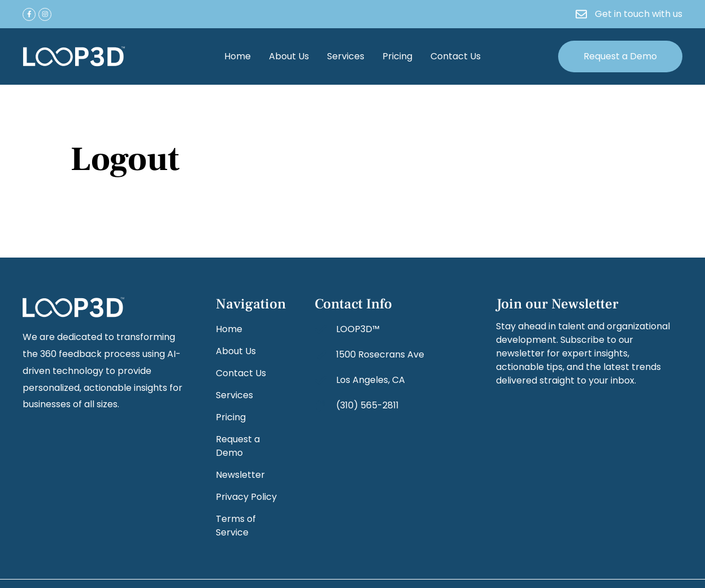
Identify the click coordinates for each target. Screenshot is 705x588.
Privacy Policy (246, 497)
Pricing (397, 56)
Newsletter (240, 475)
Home (238, 56)
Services (346, 56)
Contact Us (456, 56)
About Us (289, 56)
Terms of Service (236, 526)
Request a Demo (238, 446)
